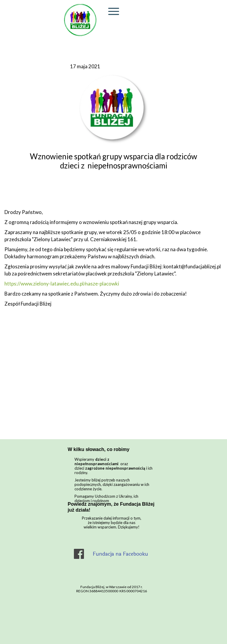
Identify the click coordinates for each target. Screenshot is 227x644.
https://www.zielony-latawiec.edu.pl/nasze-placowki (62, 284)
